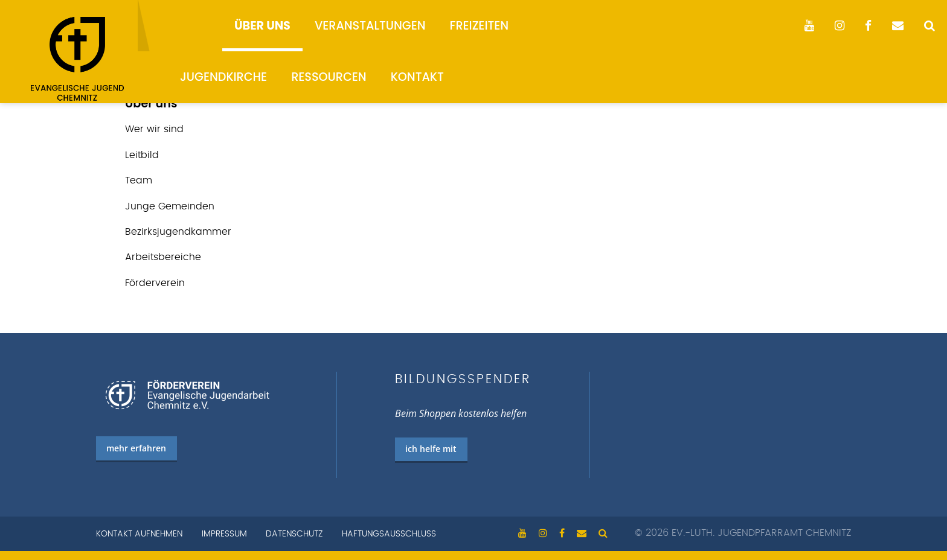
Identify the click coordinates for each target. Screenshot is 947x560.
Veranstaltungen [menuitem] (370, 26)
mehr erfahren (136, 448)
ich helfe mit (431, 449)
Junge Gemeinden (170, 206)
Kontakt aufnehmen (139, 534)
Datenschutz (294, 534)
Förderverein (155, 283)
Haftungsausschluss (389, 534)
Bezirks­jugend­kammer (178, 232)
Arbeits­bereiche (163, 257)
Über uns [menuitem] (262, 26)
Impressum (224, 534)
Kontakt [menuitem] (417, 77)
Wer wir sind (154, 129)
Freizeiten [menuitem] (480, 26)
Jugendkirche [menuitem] (223, 77)
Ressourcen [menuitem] (329, 77)
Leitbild (142, 155)
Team (139, 180)
